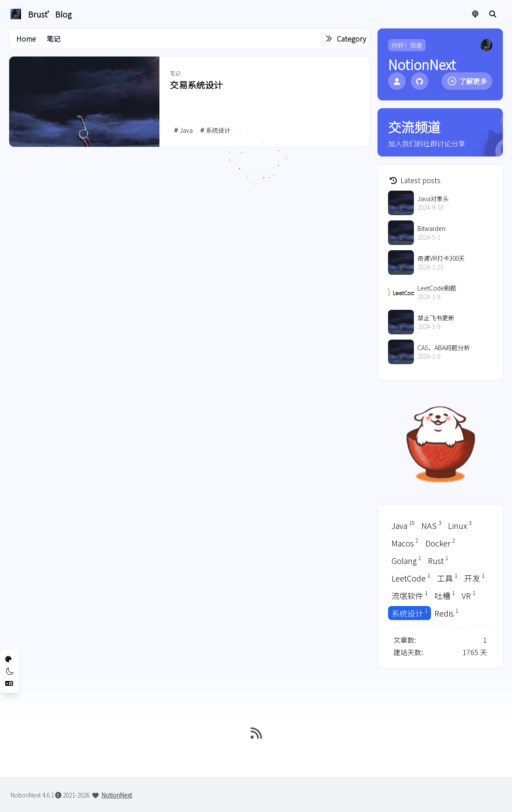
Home (26, 39)
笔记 (53, 39)
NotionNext (117, 795)
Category (351, 39)
